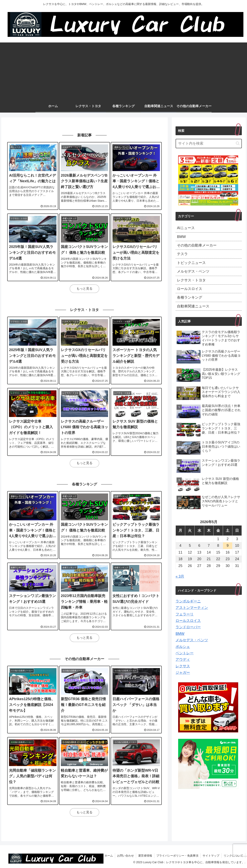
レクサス (183, 666)
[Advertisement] (123, 70)
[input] (209, 143)
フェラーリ (185, 614)
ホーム (109, 856)
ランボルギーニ (188, 601)
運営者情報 (145, 856)
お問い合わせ (126, 856)
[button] (238, 143)
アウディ (183, 660)
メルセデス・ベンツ (192, 640)
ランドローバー (188, 627)
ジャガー (183, 673)
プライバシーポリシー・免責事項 (177, 856)
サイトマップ (211, 856)
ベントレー (185, 653)
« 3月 (180, 576)
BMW (180, 634)
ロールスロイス (188, 621)
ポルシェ (183, 647)
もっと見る (84, 288)
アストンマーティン (192, 608)
